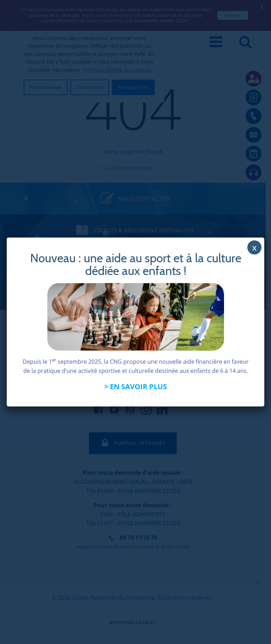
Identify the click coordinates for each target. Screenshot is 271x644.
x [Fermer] (254, 247)
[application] (253, 626)
